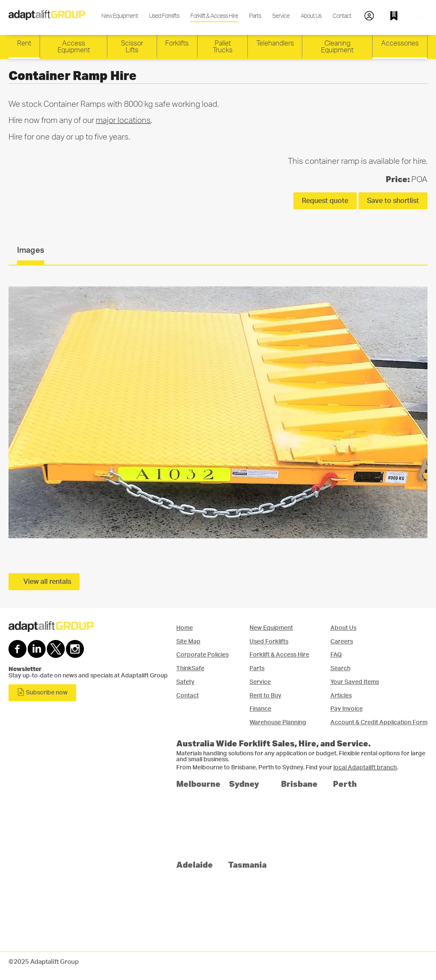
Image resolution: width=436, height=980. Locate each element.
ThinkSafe (190, 668)
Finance (260, 709)
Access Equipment (74, 47)
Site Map (188, 641)
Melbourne (198, 784)
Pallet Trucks (223, 47)
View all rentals (47, 582)
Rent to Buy (265, 696)
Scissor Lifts (132, 47)
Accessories (400, 43)
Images (31, 250)
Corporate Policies (202, 655)
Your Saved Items (355, 682)
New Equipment (120, 16)
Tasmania (247, 864)
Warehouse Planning (278, 722)
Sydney (244, 784)
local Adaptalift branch (365, 768)
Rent (24, 43)
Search (340, 668)
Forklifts (177, 43)
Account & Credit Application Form (379, 722)
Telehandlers (275, 43)
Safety (185, 682)
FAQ (336, 655)
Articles (341, 696)
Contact (342, 16)
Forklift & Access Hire (214, 16)
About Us (311, 16)
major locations (123, 121)
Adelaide (195, 864)
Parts (255, 16)
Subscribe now (42, 692)
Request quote (325, 201)
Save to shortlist (393, 201)
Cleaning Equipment (337, 47)
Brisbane (299, 784)
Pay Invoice (347, 709)
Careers (342, 641)
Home (185, 628)
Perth (345, 784)
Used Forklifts (164, 16)
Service (281, 16)
